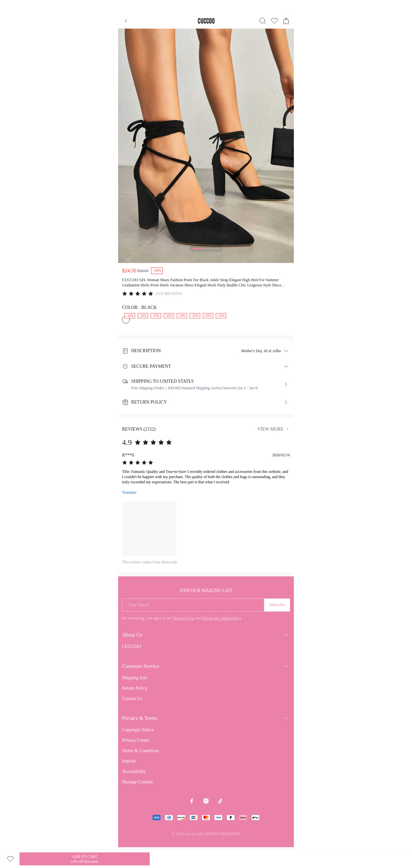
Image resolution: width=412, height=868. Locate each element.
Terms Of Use (183, 618)
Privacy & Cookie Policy (222, 618)
